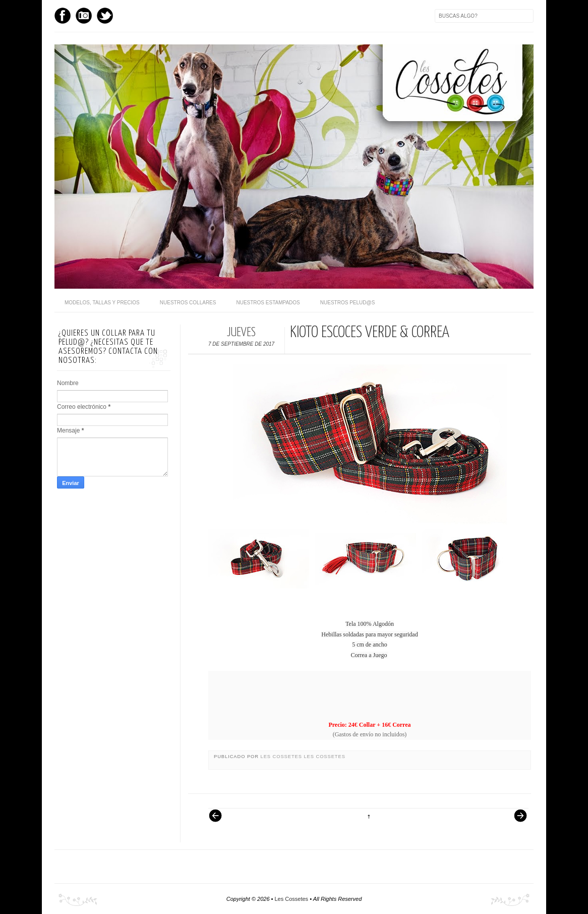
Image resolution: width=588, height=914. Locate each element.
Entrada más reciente (220, 821)
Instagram (84, 16)
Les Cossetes (282, 757)
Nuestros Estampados (268, 303)
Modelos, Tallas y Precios (102, 303)
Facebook (63, 16)
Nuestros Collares (188, 303)
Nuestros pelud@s (348, 303)
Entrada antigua (516, 821)
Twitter (105, 16)
